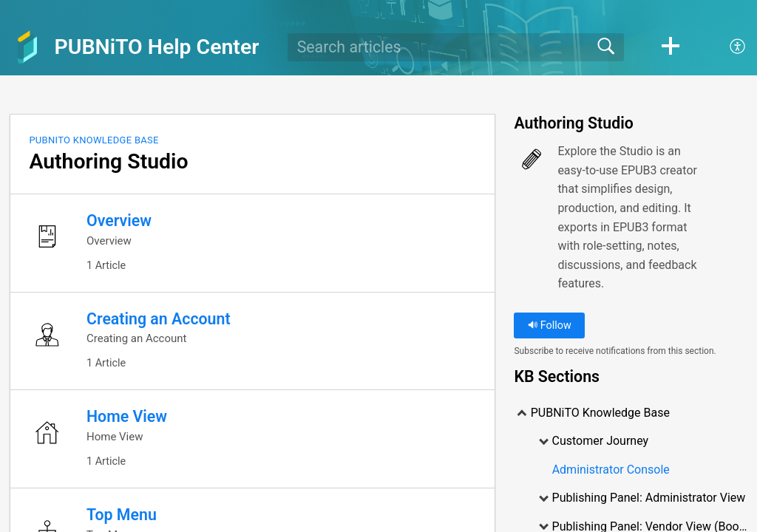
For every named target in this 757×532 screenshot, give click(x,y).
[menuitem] (729, 47)
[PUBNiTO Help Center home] (27, 47)
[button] (671, 47)
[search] (456, 47)
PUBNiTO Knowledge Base (94, 140)
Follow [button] (550, 325)
